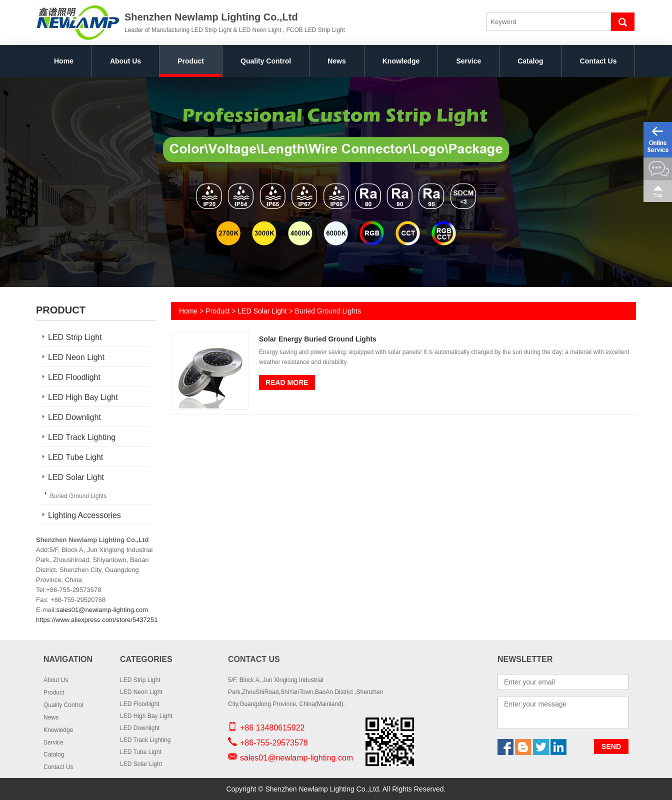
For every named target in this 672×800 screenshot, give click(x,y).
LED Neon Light (76, 357)
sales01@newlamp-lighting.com (102, 610)
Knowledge (401, 61)
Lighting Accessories (84, 515)
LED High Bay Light (83, 397)
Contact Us (598, 61)
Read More (287, 382)
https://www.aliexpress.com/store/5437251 (97, 620)
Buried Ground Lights (78, 496)
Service (468, 61)
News (337, 61)
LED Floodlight (74, 377)
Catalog (530, 61)
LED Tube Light (75, 457)
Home (64, 61)
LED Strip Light (75, 337)
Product (191, 61)
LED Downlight (74, 417)
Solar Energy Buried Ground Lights (318, 339)
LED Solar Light (76, 477)
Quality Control (266, 61)
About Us (125, 61)
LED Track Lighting (82, 437)
